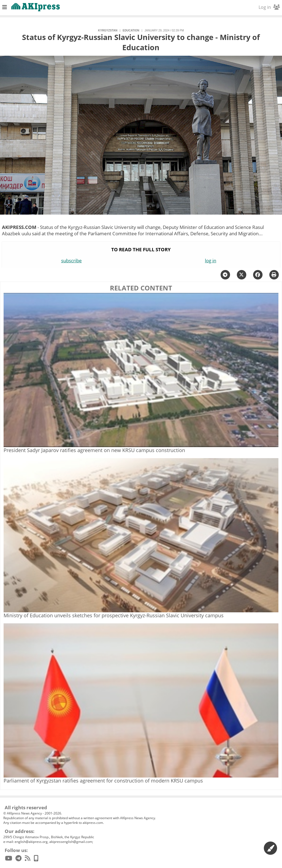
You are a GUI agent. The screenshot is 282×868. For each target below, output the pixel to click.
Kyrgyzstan (108, 30)
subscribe (71, 261)
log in (211, 261)
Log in (269, 7)
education (131, 30)
